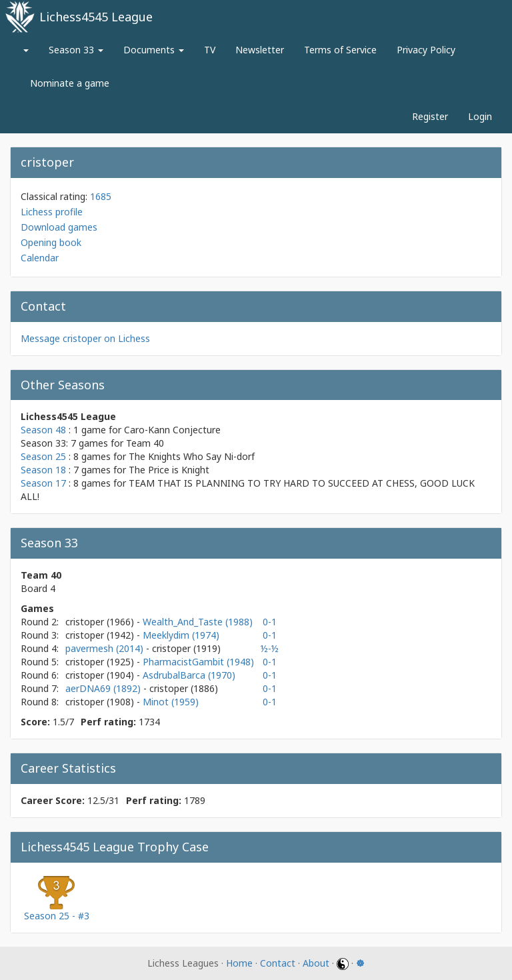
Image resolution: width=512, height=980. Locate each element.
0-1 (270, 622)
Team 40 (145, 443)
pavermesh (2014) (106, 648)
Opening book (51, 242)
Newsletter (260, 50)
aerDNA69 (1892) (104, 688)
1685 (101, 196)
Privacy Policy (426, 50)
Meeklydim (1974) (181, 635)
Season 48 (43, 430)
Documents (154, 50)
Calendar (40, 258)
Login (480, 116)
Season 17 (43, 483)
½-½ (270, 648)
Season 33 (76, 50)
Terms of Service (340, 50)
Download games (59, 227)
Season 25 (43, 456)
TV (210, 50)
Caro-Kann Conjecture (172, 430)
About (316, 963)
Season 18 (43, 470)
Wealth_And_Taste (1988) (198, 622)
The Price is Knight (169, 470)
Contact (278, 963)
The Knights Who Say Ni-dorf (192, 456)
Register (430, 116)
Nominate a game (70, 83)
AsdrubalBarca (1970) (189, 675)
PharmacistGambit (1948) (198, 662)
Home (239, 963)
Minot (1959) (171, 702)
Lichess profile (52, 212)
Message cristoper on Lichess (85, 338)
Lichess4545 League (96, 17)
